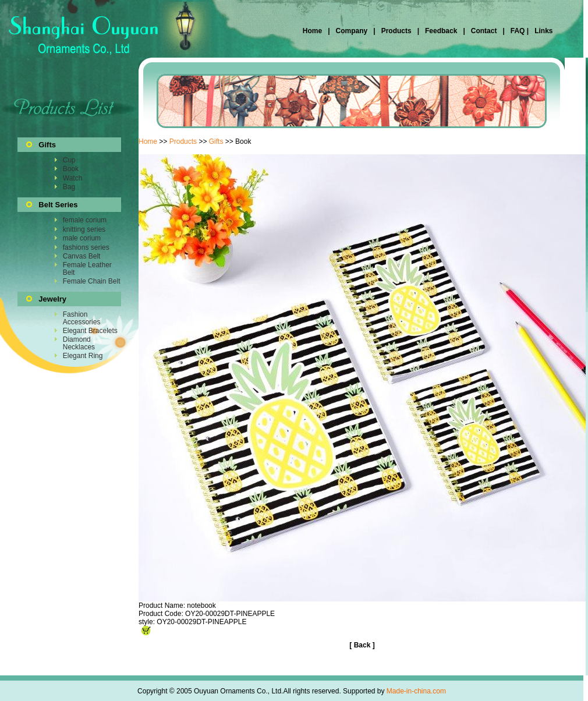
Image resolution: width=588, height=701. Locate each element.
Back (362, 645)
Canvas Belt (82, 256)
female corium (85, 220)
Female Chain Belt (92, 281)
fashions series (86, 247)
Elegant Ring (83, 356)
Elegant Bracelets (90, 331)
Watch (73, 178)
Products (396, 31)
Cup (69, 160)
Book (71, 169)
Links (543, 31)
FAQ (517, 31)
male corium (82, 238)
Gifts (216, 141)
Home (314, 31)
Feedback (440, 31)
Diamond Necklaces (79, 343)
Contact (484, 31)
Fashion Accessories (82, 318)
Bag (69, 187)
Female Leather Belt (87, 268)
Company (350, 31)
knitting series (84, 229)
